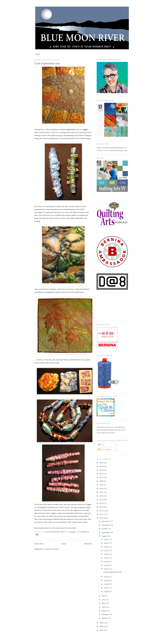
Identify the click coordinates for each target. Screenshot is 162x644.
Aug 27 (107, 543)
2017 (102, 492)
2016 (102, 496)
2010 (102, 518)
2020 (102, 481)
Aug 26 (107, 547)
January (105, 618)
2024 (102, 466)
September (106, 532)
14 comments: (83, 532)
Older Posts (88, 544)
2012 (102, 511)
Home (38, 54)
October (105, 529)
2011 (102, 514)
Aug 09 (107, 580)
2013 (102, 507)
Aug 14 (107, 577)
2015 (102, 500)
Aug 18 (107, 565)
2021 (102, 477)
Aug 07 (107, 588)
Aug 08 (107, 584)
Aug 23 (107, 558)
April (104, 607)
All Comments (105, 450)
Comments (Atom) (51, 549)
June (104, 600)
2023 (102, 470)
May (104, 603)
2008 (102, 626)
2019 (102, 485)
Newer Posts (39, 544)
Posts (101, 445)
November (106, 525)
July (103, 596)
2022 (102, 474)
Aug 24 (107, 554)
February (105, 614)
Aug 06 (107, 591)
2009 (102, 623)
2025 (102, 463)
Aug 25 (107, 550)
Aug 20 (107, 561)
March (104, 611)
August (105, 536)
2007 (102, 630)
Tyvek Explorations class (47, 63)
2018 (102, 488)
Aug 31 (107, 539)
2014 (102, 503)
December (106, 521)
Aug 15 (107, 569)
